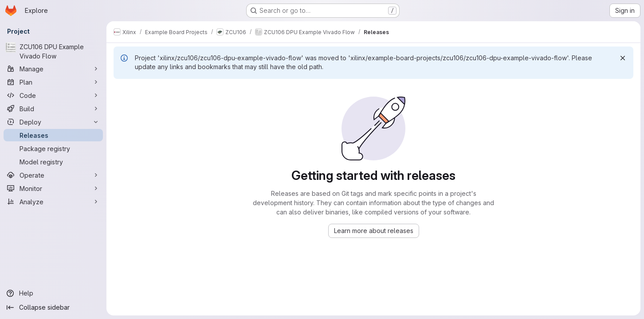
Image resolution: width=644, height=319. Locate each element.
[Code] (53, 95)
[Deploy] (53, 122)
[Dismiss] (623, 58)
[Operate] (53, 175)
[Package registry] (53, 148)
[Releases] (53, 135)
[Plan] (53, 82)
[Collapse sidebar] (53, 307)
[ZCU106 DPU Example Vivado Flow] (53, 51)
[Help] (53, 293)
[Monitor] (53, 188)
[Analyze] (53, 202)
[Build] (53, 109)
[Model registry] (53, 162)
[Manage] (53, 69)
